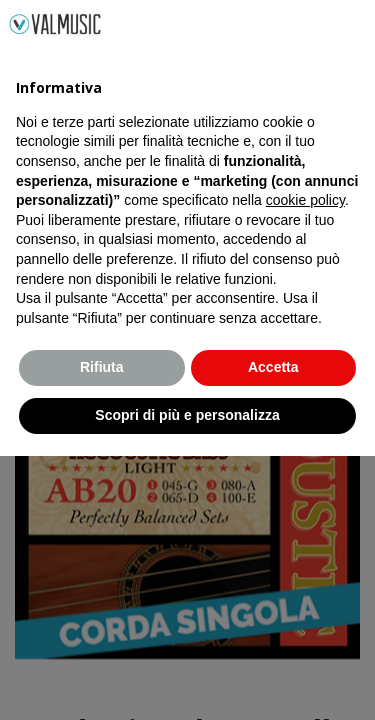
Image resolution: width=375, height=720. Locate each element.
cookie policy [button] (305, 465)
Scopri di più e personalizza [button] (187, 679)
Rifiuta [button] (102, 632)
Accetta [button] (273, 632)
